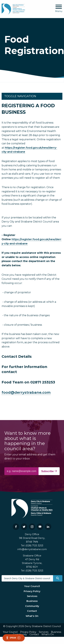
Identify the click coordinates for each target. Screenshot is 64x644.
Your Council (32, 586)
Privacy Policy (32, 591)
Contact (32, 611)
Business (32, 601)
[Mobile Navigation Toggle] (59, 9)
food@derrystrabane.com (26, 392)
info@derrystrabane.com (32, 549)
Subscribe (49, 471)
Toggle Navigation (20, 96)
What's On (32, 616)
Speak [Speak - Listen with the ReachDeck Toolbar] (13, 638)
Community (32, 606)
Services (32, 596)
